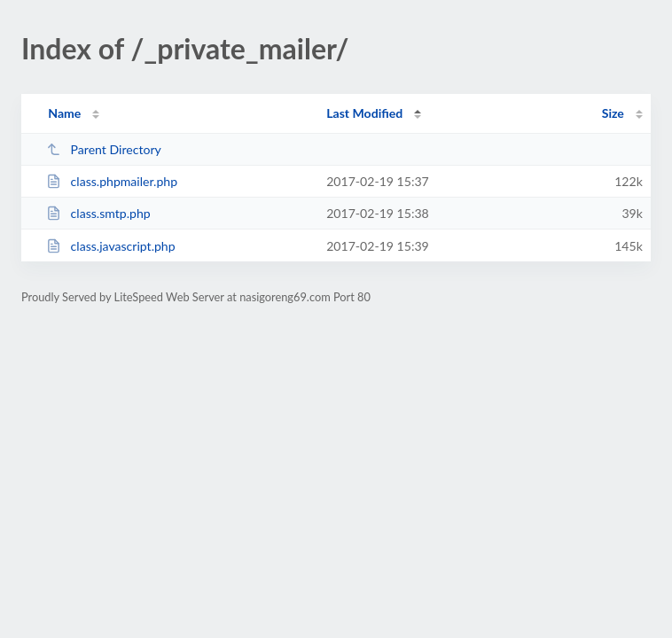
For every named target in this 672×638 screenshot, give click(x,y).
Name (64, 113)
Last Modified (364, 113)
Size (613, 113)
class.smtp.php (98, 213)
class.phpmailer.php (112, 181)
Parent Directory (104, 149)
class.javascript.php (110, 246)
